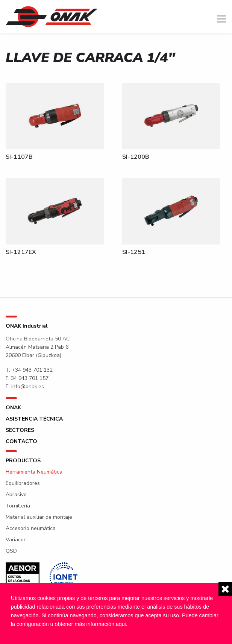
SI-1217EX (21, 252)
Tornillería (18, 506)
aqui (121, 624)
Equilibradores (23, 483)
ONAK (13, 408)
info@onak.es (28, 387)
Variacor (16, 540)
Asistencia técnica (34, 419)
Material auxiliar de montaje (39, 517)
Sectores (20, 430)
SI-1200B (136, 157)
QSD (11, 551)
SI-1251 (134, 252)
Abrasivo (16, 495)
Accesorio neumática (31, 529)
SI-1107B (19, 157)
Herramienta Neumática (34, 472)
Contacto (21, 442)
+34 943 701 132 (32, 370)
